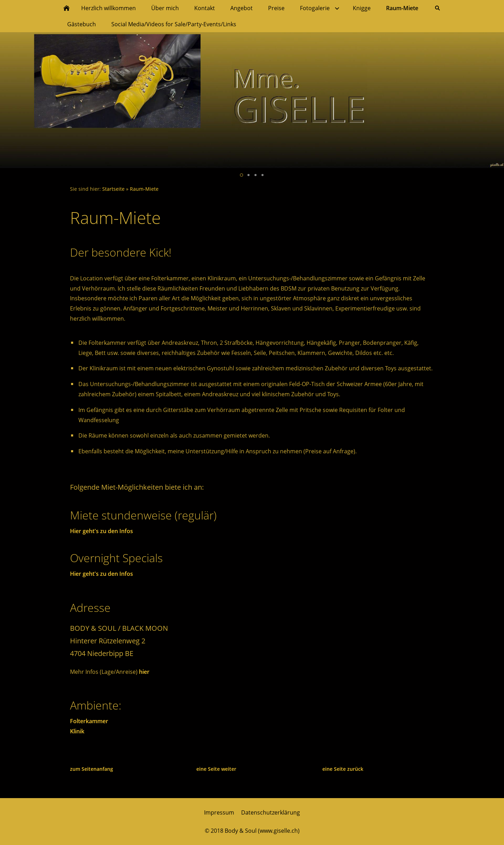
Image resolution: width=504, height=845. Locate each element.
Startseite (113, 189)
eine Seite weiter (216, 769)
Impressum (219, 812)
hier (144, 672)
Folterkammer (89, 721)
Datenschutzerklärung (271, 812)
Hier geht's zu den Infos (101, 531)
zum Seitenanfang (92, 769)
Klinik (77, 731)
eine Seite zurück (343, 769)
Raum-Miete (144, 189)
